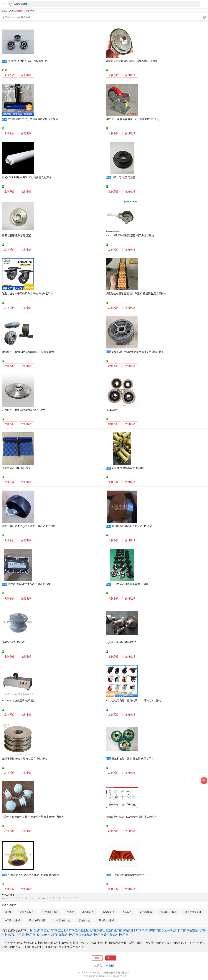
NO (43, 898)
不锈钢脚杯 (146, 912)
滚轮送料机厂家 (69, 935)
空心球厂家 (51, 930)
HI (26, 898)
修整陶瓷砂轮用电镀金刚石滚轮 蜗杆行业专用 (132, 61)
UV (63, 898)
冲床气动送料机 (193, 912)
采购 (204, 780)
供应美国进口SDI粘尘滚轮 (16, 468)
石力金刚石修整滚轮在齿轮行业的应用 (24, 410)
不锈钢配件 (88, 912)
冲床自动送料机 (168, 912)
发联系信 (9, 75)
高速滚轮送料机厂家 (91, 935)
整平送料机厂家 (26, 935)
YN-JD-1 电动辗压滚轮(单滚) (18, 701)
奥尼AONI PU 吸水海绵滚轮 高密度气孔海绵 (27, 177)
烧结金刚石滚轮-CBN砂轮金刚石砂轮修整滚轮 (28, 352)
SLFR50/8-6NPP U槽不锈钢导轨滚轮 (28, 61)
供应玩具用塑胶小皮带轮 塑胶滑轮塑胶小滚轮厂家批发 (33, 817)
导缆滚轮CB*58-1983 (14, 642)
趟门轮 (8, 912)
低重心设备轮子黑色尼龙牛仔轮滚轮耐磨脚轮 (27, 294)
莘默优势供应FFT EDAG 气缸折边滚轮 (29, 584)
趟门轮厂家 (37, 930)
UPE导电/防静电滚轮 (124, 177)
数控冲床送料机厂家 (174, 930)
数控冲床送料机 (50, 912)
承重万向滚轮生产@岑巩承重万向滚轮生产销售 (29, 526)
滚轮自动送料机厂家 (116, 935)
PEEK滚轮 (111, 410)
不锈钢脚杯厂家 (151, 930)
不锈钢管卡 (108, 912)
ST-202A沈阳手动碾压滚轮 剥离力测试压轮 (130, 236)
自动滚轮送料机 (62, 920)
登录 (97, 958)
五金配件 (127, 912)
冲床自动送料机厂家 (110, 930)
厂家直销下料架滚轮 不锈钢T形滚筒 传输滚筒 (34, 875)
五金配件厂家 (66, 930)
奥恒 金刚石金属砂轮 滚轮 (16, 236)
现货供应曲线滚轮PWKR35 (121, 642)
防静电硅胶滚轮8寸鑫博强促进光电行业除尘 (33, 119)
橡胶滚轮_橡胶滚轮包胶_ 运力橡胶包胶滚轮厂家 (133, 119)
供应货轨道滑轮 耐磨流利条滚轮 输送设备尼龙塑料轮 (136, 294)
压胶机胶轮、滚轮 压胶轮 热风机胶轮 (133, 759)
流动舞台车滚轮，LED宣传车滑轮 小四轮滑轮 (131, 817)
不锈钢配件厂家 (196, 930)
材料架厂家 (9, 935)
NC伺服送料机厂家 (47, 935)
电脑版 (110, 966)
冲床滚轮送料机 (13, 920)
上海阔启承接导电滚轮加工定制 (130, 584)
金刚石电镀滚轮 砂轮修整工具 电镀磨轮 (24, 759)
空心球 (70, 912)
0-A (3, 898)
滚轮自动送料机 (37, 920)
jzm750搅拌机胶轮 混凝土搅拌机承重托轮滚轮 (138, 352)
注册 (111, 958)
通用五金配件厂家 (86, 930)
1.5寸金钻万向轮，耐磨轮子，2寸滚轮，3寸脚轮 (133, 701)
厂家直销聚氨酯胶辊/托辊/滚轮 (129, 875)
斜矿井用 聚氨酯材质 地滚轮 (128, 468)
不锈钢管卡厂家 (132, 930)
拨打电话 (26, 75)
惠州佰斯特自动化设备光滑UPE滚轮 (132, 526)
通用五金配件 (27, 912)
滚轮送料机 (84, 920)
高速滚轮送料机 (107, 920)
